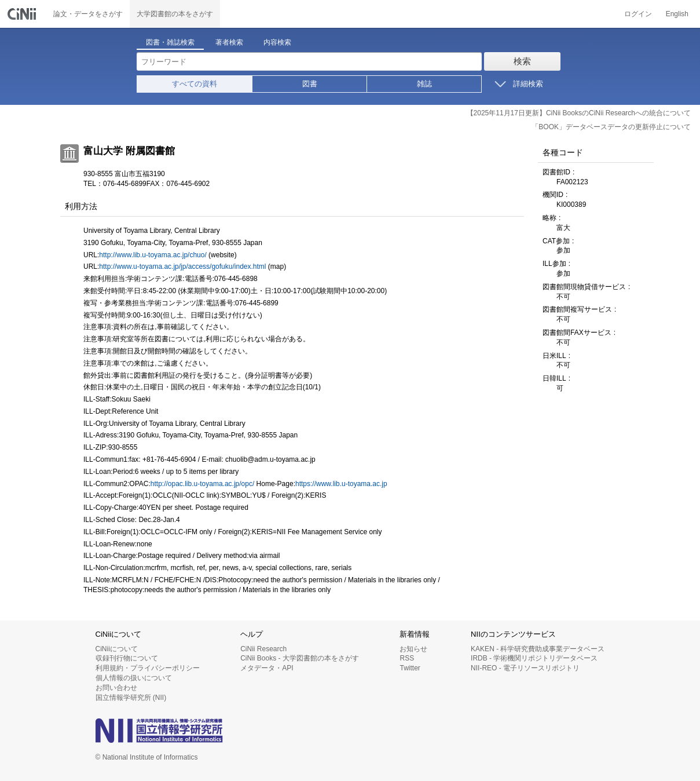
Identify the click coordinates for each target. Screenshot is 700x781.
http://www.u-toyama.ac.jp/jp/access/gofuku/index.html (182, 267)
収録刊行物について (127, 658)
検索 (522, 61)
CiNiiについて (117, 649)
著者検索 (229, 42)
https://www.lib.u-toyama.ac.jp (341, 484)
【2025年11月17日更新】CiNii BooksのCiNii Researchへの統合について (579, 113)
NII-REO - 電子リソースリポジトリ (525, 668)
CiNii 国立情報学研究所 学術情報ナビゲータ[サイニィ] (23, 14)
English (677, 14)
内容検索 (277, 42)
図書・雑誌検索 (170, 42)
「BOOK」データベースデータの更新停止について (611, 127)
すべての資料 (195, 84)
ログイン (638, 14)
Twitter (410, 668)
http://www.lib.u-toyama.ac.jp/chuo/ (153, 255)
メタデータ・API (267, 668)
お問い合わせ (116, 688)
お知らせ (413, 649)
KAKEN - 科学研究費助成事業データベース (538, 649)
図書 (310, 84)
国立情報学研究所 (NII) (131, 698)
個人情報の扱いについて (134, 678)
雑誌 (424, 84)
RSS (407, 658)
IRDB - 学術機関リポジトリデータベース (534, 658)
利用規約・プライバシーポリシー (148, 668)
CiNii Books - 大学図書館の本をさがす (300, 658)
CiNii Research (263, 649)
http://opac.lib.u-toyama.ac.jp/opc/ (202, 484)
